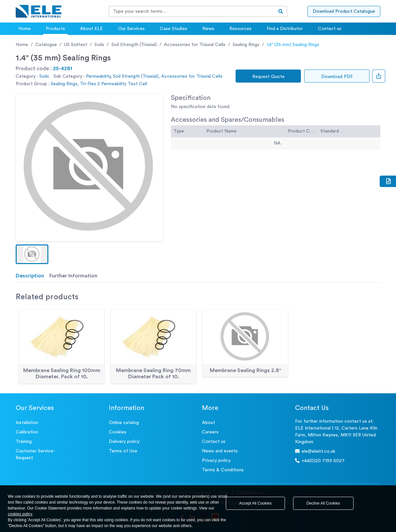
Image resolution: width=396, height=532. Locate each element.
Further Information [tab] (73, 276)
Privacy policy (216, 461)
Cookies (118, 432)
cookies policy (20, 514)
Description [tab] (30, 276)
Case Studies (173, 29)
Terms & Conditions (223, 470)
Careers (210, 432)
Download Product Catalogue (344, 11)
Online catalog (124, 423)
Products (55, 29)
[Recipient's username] (192, 11)
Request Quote (268, 77)
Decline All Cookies (323, 503)
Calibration (27, 432)
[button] (32, 254)
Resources (240, 29)
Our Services (131, 29)
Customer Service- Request (35, 454)
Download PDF (337, 77)
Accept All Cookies (255, 503)
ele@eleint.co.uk (315, 451)
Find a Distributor (285, 29)
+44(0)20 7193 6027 (320, 461)
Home (25, 29)
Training (24, 442)
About (208, 423)
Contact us (330, 29)
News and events (220, 451)
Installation (27, 423)
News (208, 29)
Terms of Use (123, 451)
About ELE (91, 29)
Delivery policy (124, 442)
